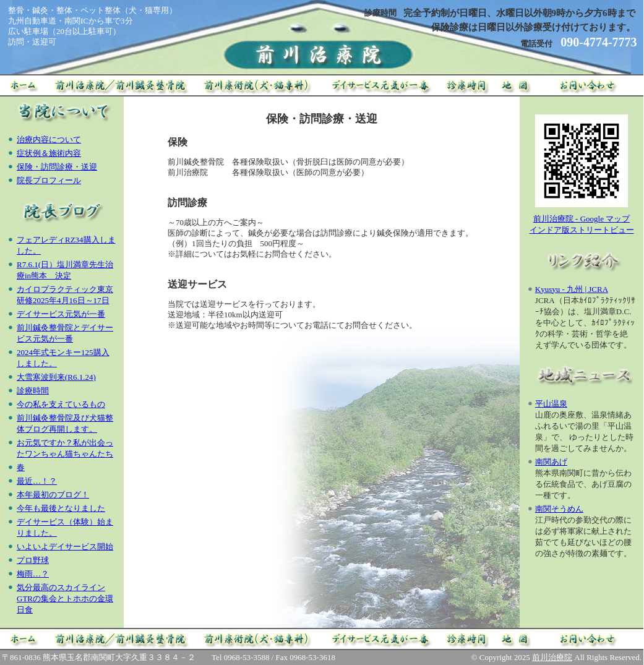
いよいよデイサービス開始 (65, 547)
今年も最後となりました (61, 508)
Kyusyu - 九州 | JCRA (572, 289)
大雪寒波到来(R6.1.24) (56, 377)
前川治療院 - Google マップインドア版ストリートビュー (582, 220)
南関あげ (551, 462)
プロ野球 (33, 560)
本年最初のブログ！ (53, 495)
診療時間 (33, 391)
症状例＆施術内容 (49, 153)
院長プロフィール (49, 180)
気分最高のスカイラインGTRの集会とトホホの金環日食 (65, 598)
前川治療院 (552, 657)
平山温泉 (551, 404)
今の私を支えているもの (61, 404)
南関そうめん (559, 509)
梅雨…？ (33, 574)
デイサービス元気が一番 (61, 314)
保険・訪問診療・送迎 (57, 167)
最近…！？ (37, 481)
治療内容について (49, 139)
